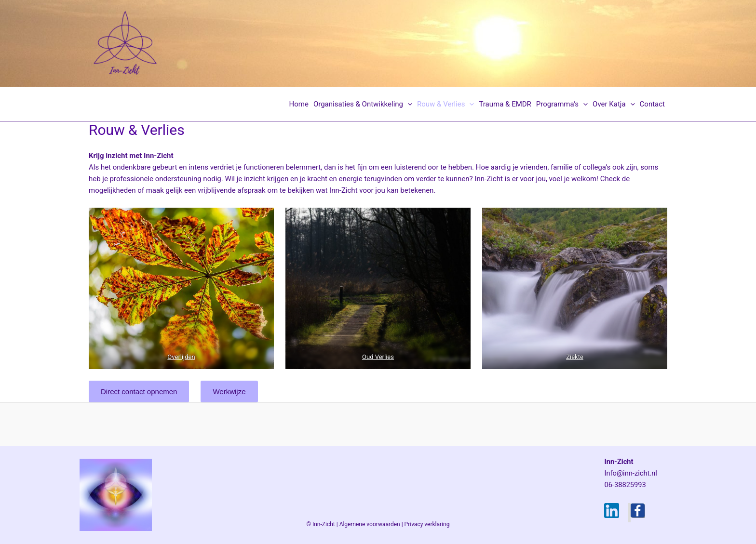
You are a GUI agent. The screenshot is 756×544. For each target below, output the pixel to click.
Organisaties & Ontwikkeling (363, 104)
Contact (652, 104)
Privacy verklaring (427, 524)
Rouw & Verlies (445, 104)
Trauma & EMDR (505, 104)
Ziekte (575, 357)
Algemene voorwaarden (370, 524)
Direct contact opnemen (139, 391)
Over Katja (614, 104)
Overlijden (181, 357)
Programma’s (562, 104)
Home (299, 104)
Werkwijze (229, 391)
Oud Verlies (378, 357)
